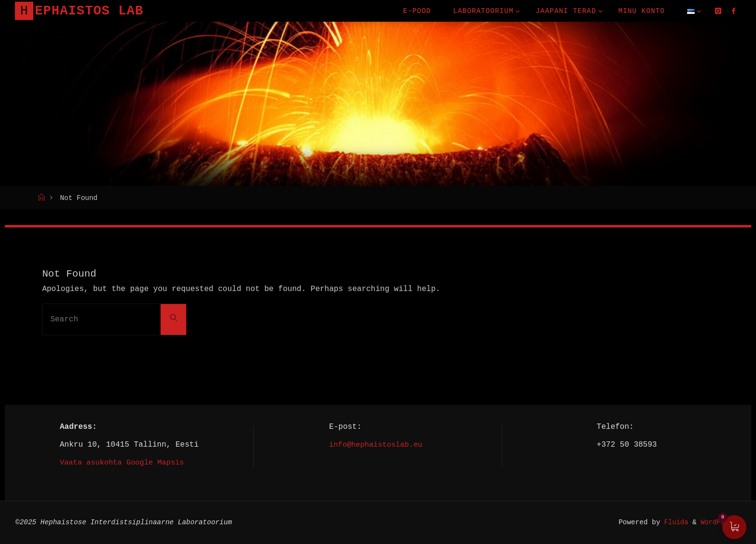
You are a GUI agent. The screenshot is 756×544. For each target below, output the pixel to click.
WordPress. (720, 522)
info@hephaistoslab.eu (376, 444)
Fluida (672, 522)
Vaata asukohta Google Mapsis (125, 462)
